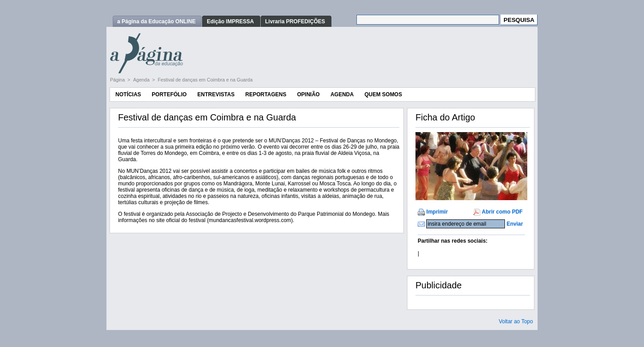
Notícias (128, 94)
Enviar (515, 224)
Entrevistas (216, 94)
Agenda (142, 80)
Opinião (308, 94)
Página (118, 80)
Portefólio (169, 94)
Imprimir (437, 212)
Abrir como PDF (502, 212)
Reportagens (266, 94)
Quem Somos (383, 94)
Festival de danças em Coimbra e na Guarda (205, 80)
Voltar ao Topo (516, 321)
